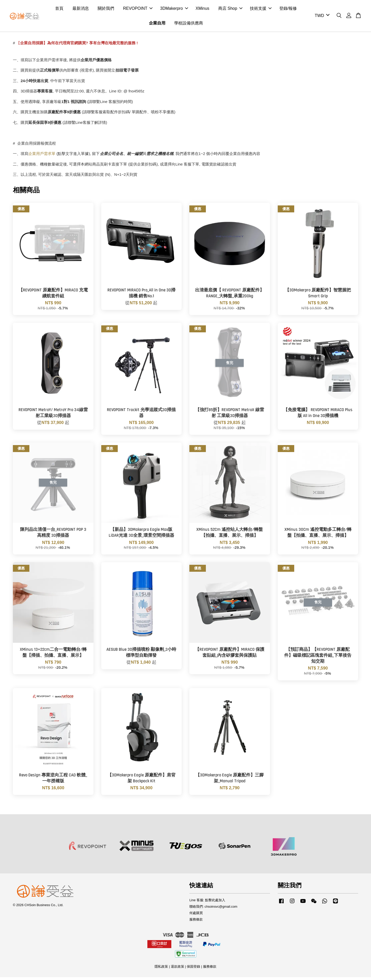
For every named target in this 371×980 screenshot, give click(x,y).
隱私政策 (161, 969)
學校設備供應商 (189, 25)
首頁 (59, 10)
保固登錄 (193, 969)
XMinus (202, 10)
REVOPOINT (138, 10)
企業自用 (157, 25)
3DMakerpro (174, 10)
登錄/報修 (288, 10)
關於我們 (106, 10)
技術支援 (261, 10)
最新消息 (81, 10)
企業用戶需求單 (42, 157)
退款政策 (178, 969)
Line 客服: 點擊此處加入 (207, 903)
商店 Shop (230, 10)
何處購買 (196, 916)
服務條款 (196, 922)
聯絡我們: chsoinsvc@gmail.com (213, 909)
